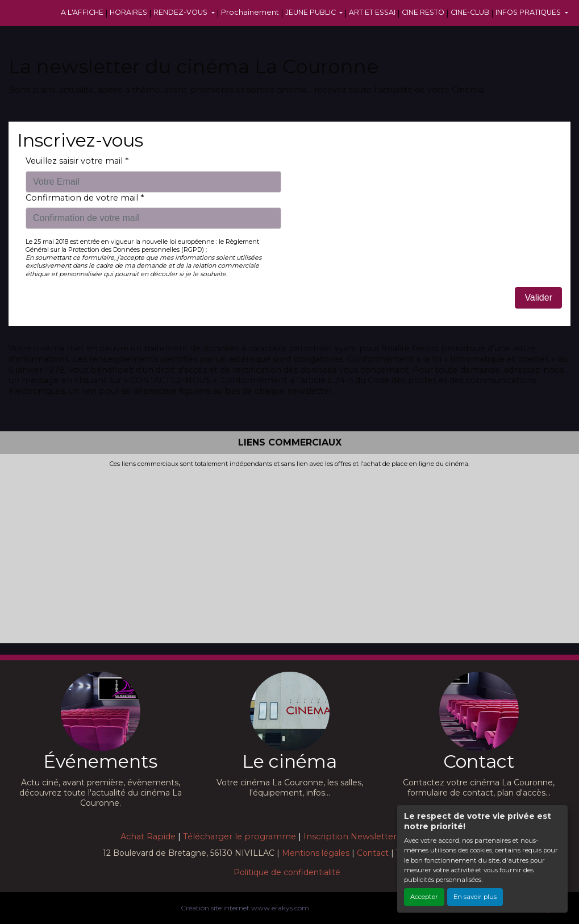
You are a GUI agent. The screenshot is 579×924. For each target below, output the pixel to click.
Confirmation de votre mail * (85, 198)
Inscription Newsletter (350, 836)
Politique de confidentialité (287, 872)
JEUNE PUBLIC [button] (311, 12)
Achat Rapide (148, 836)
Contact (373, 853)
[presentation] (385, 178)
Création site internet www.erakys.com (245, 908)
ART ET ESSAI (372, 12)
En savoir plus (475, 897)
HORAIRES (128, 12)
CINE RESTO (423, 12)
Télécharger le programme (239, 836)
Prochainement (250, 12)
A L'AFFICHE (82, 12)
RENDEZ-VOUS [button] (181, 12)
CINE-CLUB (470, 12)
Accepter (424, 897)
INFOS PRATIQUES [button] (529, 12)
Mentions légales (316, 853)
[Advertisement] (289, 553)
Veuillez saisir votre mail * (77, 161)
